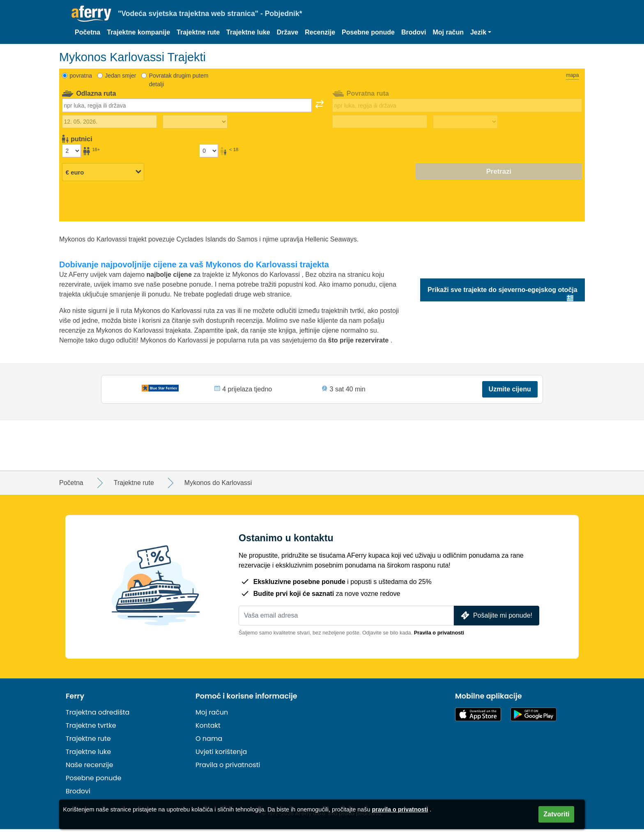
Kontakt (208, 728)
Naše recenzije (89, 768)
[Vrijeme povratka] (465, 122)
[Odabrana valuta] (103, 172)
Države (287, 32)
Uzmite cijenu (509, 390)
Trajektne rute (198, 32)
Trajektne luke (248, 32)
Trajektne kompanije (138, 32)
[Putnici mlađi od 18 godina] (209, 151)
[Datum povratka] (380, 122)
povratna (81, 76)
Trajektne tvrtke (91, 728)
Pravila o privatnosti (439, 635)
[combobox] (187, 105)
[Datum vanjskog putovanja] (109, 122)
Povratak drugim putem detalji (179, 80)
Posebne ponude (368, 32)
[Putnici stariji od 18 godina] (71, 151)
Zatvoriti (556, 814)
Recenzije (320, 32)
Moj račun (448, 32)
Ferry (75, 699)
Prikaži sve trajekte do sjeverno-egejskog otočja (503, 290)
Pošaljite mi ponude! (496, 618)
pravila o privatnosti (400, 809)
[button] (481, 32)
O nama (209, 741)
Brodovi (414, 32)
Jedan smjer (120, 76)
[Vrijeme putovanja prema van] (195, 122)
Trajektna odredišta (98, 715)
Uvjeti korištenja (221, 755)
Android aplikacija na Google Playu (534, 717)
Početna (87, 32)
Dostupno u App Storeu (478, 717)
